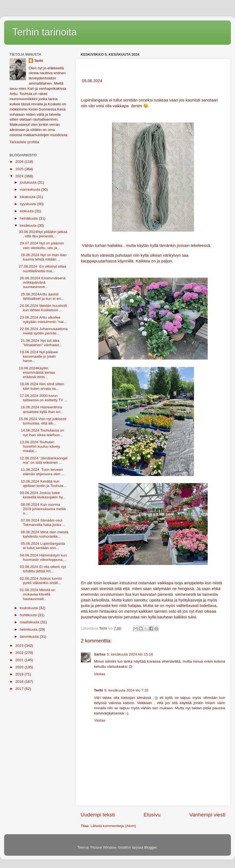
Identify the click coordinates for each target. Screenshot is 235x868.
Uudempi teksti (98, 815)
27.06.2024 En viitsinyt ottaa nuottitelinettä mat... (42, 269)
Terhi (39, 61)
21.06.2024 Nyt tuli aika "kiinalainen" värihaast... (40, 343)
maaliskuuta (30, 622)
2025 (20, 169)
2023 (20, 646)
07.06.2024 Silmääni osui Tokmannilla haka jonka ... (42, 523)
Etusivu (152, 815)
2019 (20, 674)
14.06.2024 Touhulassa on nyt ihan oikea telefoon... (42, 432)
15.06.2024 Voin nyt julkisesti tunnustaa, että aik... (43, 421)
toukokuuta (29, 608)
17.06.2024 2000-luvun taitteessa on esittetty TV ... (43, 398)
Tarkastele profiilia (24, 142)
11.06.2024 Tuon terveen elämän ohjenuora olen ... (42, 472)
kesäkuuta (29, 225)
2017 (20, 689)
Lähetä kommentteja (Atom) (113, 826)
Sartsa (100, 654)
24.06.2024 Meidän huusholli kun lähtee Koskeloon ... (43, 308)
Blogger (151, 847)
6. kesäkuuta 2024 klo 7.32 (126, 690)
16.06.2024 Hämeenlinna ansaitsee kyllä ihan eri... (41, 409)
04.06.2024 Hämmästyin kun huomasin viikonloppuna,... (43, 557)
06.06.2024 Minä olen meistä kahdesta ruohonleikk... (44, 534)
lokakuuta (28, 197)
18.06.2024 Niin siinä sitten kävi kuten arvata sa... (42, 386)
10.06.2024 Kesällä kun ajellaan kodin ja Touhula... (43, 484)
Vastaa (100, 674)
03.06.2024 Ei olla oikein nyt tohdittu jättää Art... (42, 569)
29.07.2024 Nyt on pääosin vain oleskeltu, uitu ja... (41, 245)
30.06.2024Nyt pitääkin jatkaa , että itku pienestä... (43, 234)
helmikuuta (29, 629)
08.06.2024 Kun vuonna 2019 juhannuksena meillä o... (42, 509)
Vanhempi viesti (207, 815)
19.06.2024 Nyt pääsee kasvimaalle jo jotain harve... (38, 356)
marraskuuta (30, 189)
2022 (20, 653)
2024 (20, 176)
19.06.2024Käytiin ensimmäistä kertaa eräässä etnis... (37, 372)
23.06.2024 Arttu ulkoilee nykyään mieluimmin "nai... (43, 320)
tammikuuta (30, 637)
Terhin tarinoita (45, 32)
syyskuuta (28, 204)
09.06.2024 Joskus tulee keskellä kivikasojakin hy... (42, 495)
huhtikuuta (29, 615)
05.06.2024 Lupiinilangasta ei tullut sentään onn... (42, 546)
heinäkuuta (29, 218)
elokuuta (27, 211)
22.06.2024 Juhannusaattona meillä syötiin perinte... (43, 331)
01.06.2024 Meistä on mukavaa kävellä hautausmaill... (37, 594)
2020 (20, 667)
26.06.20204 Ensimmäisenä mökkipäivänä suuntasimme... (42, 282)
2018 (20, 682)
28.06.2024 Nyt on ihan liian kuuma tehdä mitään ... (43, 257)
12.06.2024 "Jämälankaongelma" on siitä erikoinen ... (43, 460)
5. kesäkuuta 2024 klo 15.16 (130, 654)
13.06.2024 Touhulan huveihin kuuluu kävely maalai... (39, 446)
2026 (20, 162)
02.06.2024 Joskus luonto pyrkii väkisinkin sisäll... (40, 581)
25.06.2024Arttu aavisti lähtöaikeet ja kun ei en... (41, 296)
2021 (20, 660)
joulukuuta (29, 182)
